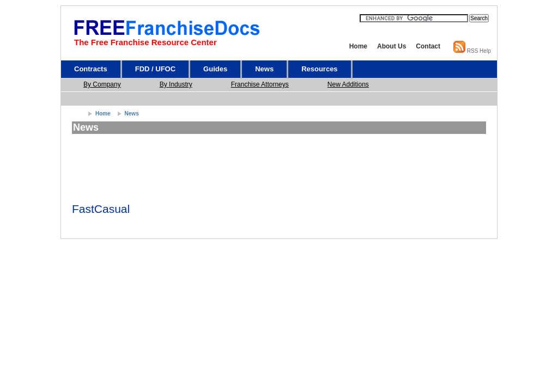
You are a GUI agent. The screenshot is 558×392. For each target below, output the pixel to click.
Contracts (91, 69)
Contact (428, 46)
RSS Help (479, 51)
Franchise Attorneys (260, 84)
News (264, 69)
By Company (102, 84)
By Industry (176, 84)
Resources (319, 69)
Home (358, 46)
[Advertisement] (282, 99)
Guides (215, 69)
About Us (392, 46)
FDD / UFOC (155, 69)
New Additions (348, 84)
